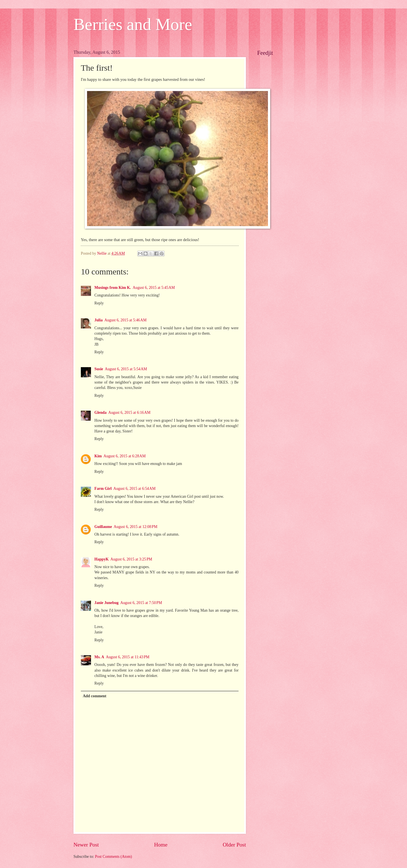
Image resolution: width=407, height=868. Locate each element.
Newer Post (86, 845)
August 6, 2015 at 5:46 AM (125, 320)
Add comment (95, 696)
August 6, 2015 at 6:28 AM (125, 456)
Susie (99, 369)
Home (161, 845)
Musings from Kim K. (113, 288)
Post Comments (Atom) (113, 857)
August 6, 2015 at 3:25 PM (131, 559)
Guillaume (103, 527)
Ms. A (99, 657)
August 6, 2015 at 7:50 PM (141, 603)
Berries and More (133, 24)
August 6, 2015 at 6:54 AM (134, 489)
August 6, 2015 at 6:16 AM (129, 413)
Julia (98, 320)
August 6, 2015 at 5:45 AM (154, 288)
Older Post (234, 845)
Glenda (100, 413)
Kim (98, 456)
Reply (99, 303)
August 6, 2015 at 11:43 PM (128, 657)
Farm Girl (103, 489)
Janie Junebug (107, 603)
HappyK (102, 559)
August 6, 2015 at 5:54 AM (126, 369)
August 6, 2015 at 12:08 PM (136, 527)
